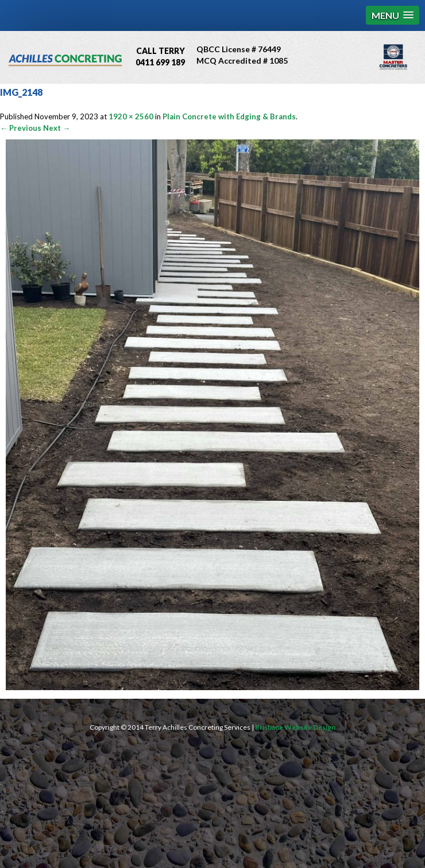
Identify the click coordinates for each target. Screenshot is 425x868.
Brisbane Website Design (295, 727)
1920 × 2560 (131, 116)
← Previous (21, 128)
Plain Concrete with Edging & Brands (229, 116)
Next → (57, 128)
